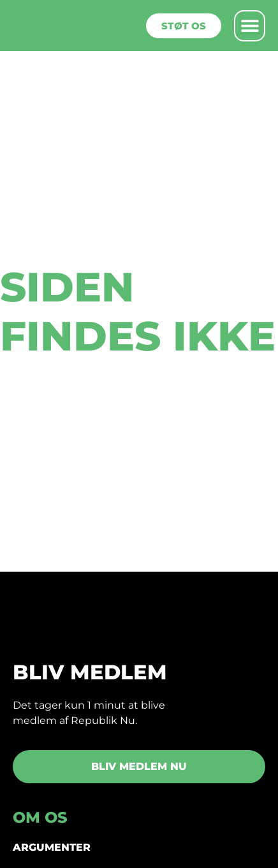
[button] (250, 26)
